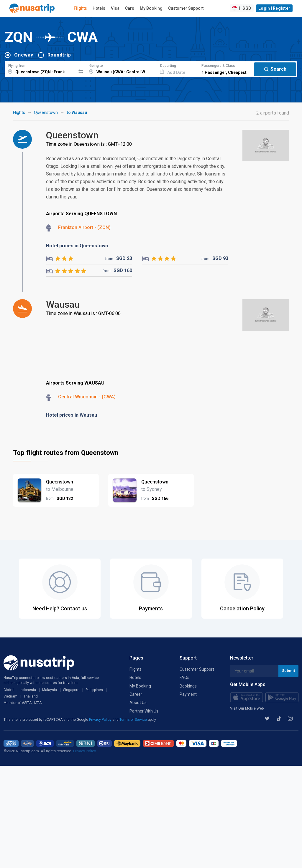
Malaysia (50, 690)
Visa (115, 8)
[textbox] (40, 68)
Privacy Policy (101, 720)
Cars (130, 8)
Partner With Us (144, 711)
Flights (80, 8)
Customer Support (186, 8)
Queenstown (46, 112)
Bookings (188, 686)
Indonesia (28, 690)
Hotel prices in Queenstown (77, 246)
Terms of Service (134, 720)
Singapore (71, 690)
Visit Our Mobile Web (247, 708)
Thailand (31, 696)
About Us (138, 703)
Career (136, 694)
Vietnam (10, 696)
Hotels (99, 8)
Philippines (94, 690)
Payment (188, 694)
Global (9, 690)
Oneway (24, 55)
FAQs (184, 677)
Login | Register (274, 8)
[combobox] (40, 68)
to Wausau (77, 112)
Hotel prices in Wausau (72, 415)
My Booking (151, 8)
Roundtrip (59, 55)
